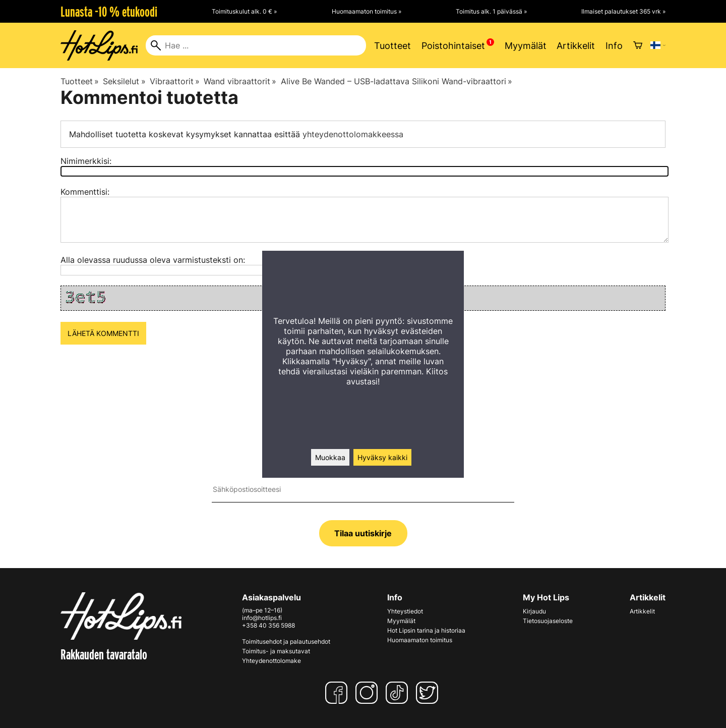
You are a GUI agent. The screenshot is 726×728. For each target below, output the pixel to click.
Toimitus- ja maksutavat (276, 651)
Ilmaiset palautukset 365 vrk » (623, 11)
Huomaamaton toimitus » (367, 11)
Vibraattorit (175, 81)
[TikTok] (399, 693)
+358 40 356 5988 (268, 625)
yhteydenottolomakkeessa (353, 134)
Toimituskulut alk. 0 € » (244, 11)
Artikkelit (576, 46)
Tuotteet (392, 46)
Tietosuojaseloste (548, 621)
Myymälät (526, 46)
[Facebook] (338, 693)
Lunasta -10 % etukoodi (109, 12)
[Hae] (256, 45)
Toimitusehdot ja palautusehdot (286, 641)
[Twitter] (429, 693)
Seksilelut (124, 81)
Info (614, 46)
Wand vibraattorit (240, 81)
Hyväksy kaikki (382, 457)
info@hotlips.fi (262, 618)
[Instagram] (369, 693)
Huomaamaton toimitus (420, 640)
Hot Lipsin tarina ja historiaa (426, 630)
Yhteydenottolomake (271, 661)
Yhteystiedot (405, 611)
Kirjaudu (534, 611)
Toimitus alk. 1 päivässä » (491, 11)
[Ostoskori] (638, 45)
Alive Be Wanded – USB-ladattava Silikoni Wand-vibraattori (397, 81)
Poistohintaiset (453, 46)
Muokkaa (330, 457)
